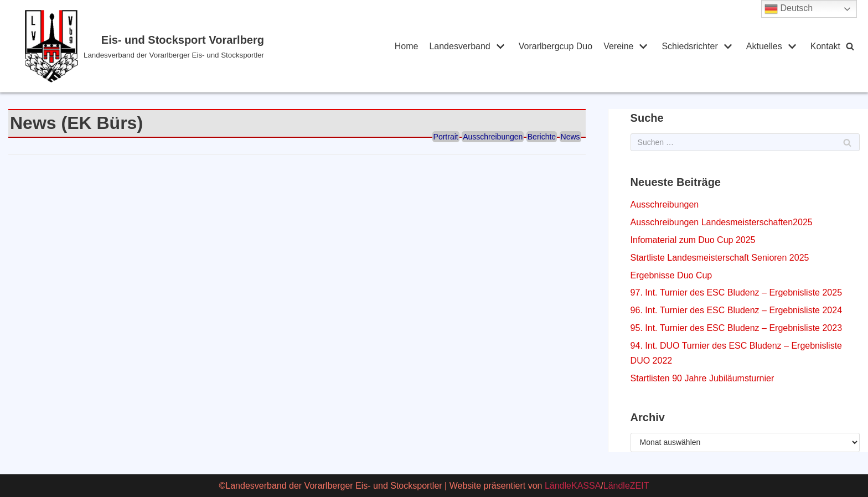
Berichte (542, 137)
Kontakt (825, 46)
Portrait (446, 137)
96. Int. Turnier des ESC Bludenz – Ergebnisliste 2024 (736, 310)
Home (407, 46)
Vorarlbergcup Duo (556, 46)
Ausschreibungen (493, 137)
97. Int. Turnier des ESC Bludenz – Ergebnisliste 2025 (736, 292)
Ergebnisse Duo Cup (671, 275)
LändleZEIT (626, 486)
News (570, 137)
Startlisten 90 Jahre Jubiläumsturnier (702, 378)
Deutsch (789, 9)
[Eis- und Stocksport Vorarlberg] (189, 46)
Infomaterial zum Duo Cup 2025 (693, 240)
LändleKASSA (573, 486)
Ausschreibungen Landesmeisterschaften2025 (722, 222)
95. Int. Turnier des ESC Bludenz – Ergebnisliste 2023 (736, 328)
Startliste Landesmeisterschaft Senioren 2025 (720, 258)
